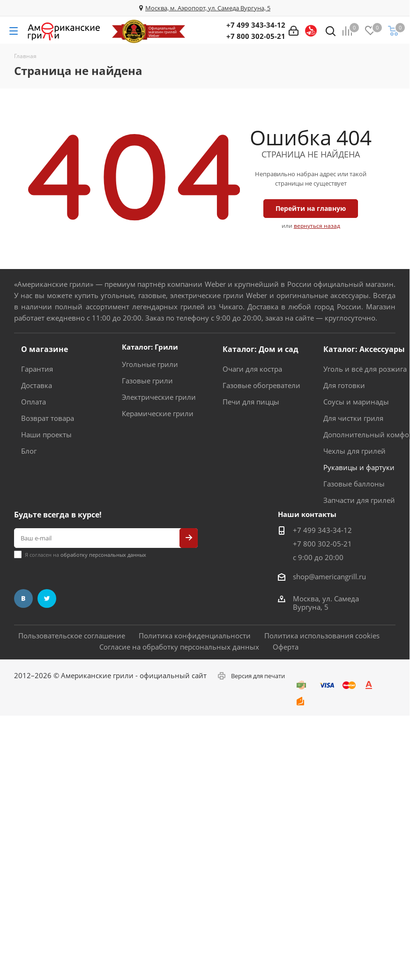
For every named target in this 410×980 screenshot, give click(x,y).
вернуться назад (317, 226)
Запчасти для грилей (359, 500)
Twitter (47, 598)
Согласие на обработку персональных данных (179, 647)
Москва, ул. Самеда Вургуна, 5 (326, 603)
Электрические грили (159, 397)
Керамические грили (158, 413)
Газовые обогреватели (261, 385)
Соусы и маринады (356, 402)
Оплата (34, 402)
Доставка (37, 385)
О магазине (45, 349)
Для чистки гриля (353, 418)
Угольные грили (150, 364)
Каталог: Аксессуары (364, 349)
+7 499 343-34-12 (256, 25)
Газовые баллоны (354, 484)
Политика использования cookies (322, 636)
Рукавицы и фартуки (359, 467)
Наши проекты (46, 434)
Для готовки (344, 385)
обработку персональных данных (103, 555)
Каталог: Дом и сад (261, 349)
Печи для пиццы (251, 402)
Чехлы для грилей (354, 451)
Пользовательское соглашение (72, 636)
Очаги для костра (252, 369)
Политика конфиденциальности (195, 636)
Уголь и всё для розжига (365, 369)
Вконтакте (23, 598)
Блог (29, 451)
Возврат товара (48, 418)
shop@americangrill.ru (329, 576)
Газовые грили (147, 381)
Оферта (286, 647)
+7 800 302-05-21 (256, 36)
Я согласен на (86, 555)
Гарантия (37, 369)
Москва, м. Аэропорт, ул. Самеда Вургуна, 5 (208, 8)
